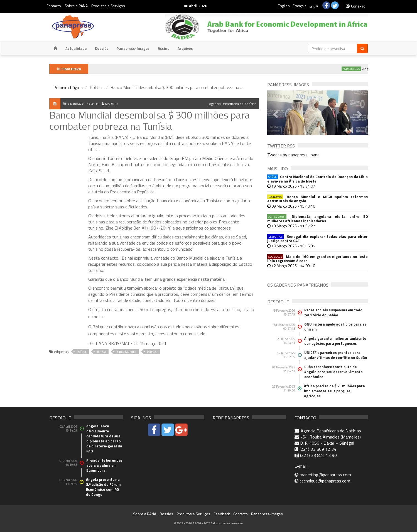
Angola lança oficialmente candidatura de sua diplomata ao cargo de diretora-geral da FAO (104, 439)
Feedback (222, 514)
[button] (275, 113)
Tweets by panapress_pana (293, 155)
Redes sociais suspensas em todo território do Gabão (333, 312)
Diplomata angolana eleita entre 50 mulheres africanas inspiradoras (317, 219)
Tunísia (101, 352)
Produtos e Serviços (108, 6)
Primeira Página (68, 87)
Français (300, 6)
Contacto (54, 6)
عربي (314, 6)
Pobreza (152, 352)
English (284, 6)
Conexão (355, 6)
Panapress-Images (133, 48)
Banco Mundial (126, 352)
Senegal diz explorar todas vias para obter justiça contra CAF (317, 239)
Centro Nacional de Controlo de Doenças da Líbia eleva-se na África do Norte (317, 179)
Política (81, 352)
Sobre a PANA (76, 6)
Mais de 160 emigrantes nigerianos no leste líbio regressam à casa (317, 259)
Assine (164, 48)
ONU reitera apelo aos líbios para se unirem (335, 327)
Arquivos (185, 48)
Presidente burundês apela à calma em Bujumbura (104, 465)
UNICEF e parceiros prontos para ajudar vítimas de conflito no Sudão (336, 355)
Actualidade (76, 48)
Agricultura (355, 69)
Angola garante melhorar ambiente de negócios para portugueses (335, 341)
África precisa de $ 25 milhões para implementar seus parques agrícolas (334, 391)
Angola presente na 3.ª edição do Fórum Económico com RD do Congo (103, 487)
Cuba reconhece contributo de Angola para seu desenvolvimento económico (333, 372)
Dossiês (102, 48)
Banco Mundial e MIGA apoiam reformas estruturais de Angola (317, 199)
